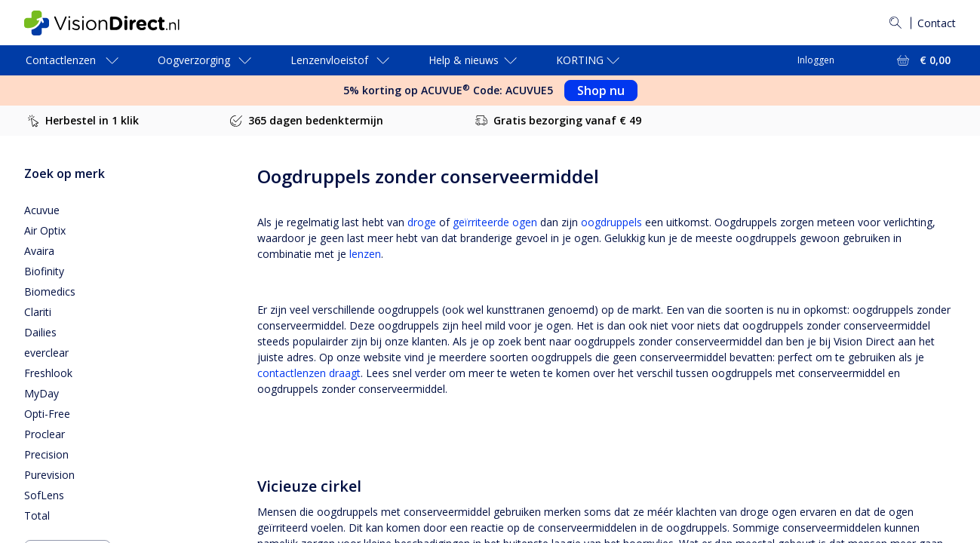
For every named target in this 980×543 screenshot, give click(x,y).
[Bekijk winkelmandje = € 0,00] (922, 60)
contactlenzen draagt (309, 373)
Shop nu (601, 90)
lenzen (365, 254)
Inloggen (816, 60)
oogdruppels (611, 222)
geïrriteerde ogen (495, 222)
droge (422, 222)
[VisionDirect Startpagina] (114, 23)
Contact (937, 23)
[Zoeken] (896, 23)
